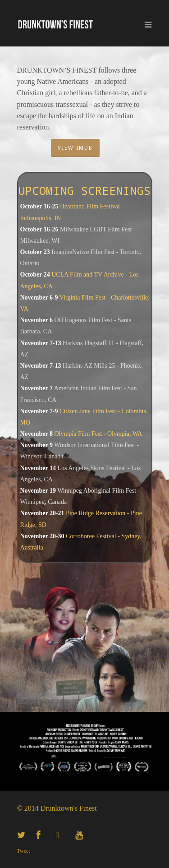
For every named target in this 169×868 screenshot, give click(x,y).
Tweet (24, 851)
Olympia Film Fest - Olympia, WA (98, 434)
